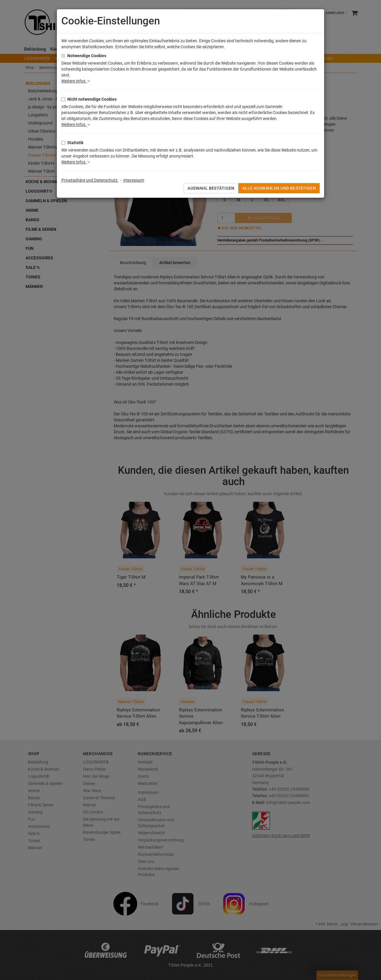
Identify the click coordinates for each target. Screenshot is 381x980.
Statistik (75, 143)
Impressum (134, 180)
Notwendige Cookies (87, 56)
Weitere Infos (76, 81)
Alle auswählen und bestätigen (279, 188)
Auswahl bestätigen (211, 188)
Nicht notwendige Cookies (92, 99)
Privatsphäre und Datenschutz (90, 180)
